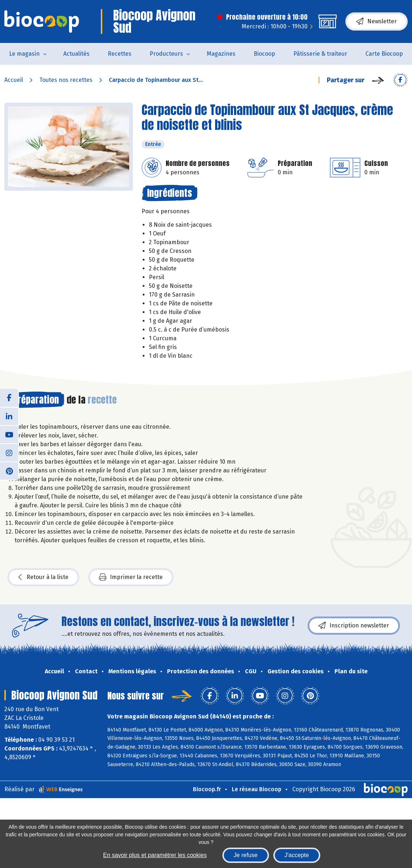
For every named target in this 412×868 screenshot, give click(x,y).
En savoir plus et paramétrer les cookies (155, 855)
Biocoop (264, 54)
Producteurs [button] (166, 54)
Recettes (120, 54)
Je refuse (246, 855)
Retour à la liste (43, 577)
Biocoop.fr (207, 789)
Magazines (221, 54)
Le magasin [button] (24, 54)
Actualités (76, 54)
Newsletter (377, 21)
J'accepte (297, 855)
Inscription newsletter (354, 626)
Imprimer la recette (131, 577)
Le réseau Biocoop (257, 789)
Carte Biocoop (384, 54)
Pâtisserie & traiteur (320, 54)
